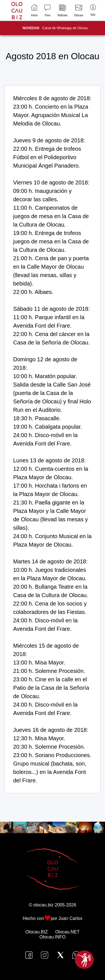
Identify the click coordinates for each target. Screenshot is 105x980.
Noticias (62, 11)
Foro (47, 11)
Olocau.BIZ (37, 932)
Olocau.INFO (53, 937)
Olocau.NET (67, 932)
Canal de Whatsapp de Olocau (55, 28)
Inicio (34, 11)
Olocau (79, 11)
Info (93, 10)
